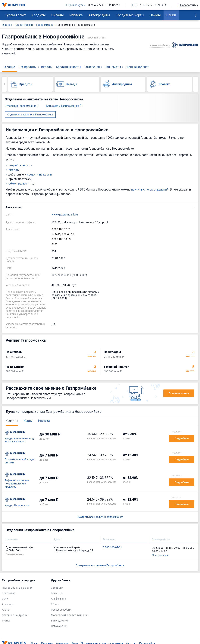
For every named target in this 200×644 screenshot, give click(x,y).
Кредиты (39, 15)
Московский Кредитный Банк (69, 615)
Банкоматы (113, 67)
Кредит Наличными (17, 505)
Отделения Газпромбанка (22, 106)
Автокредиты (99, 15)
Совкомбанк (59, 626)
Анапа (6, 610)
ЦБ (134, 5)
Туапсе (6, 621)
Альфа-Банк (58, 599)
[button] (100, 207)
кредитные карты (39, 174)
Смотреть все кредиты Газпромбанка (100, 517)
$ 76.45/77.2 (96, 5)
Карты (28, 421)
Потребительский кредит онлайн (20, 461)
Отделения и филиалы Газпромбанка (30, 114)
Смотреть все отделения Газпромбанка (100, 565)
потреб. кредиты (20, 165)
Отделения (92, 67)
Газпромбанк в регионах (17, 588)
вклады (14, 170)
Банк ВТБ (57, 593)
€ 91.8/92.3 (113, 5)
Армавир (7, 604)
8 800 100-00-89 (61, 239)
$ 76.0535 (146, 5)
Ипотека (76, 15)
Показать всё (160, 555)
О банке (9, 67)
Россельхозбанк (61, 610)
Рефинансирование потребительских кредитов (17, 484)
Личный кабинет (137, 67)
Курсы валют (15, 15)
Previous (4, 84)
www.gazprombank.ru (65, 215)
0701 (55, 244)
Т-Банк (55, 604)
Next (196, 84)
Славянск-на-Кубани (15, 615)
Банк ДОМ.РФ (60, 621)
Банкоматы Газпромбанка (64, 106)
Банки (171, 15)
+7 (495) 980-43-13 (63, 234)
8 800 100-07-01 (61, 229)
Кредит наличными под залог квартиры (19, 440)
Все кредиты (28, 67)
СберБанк (57, 588)
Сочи (5, 599)
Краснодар (9, 593)
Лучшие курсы (76, 5)
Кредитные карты (130, 15)
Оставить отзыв (179, 393)
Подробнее (182, 438)
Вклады (58, 15)
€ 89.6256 (161, 5)
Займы (155, 15)
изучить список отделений (150, 189)
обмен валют (18, 183)
